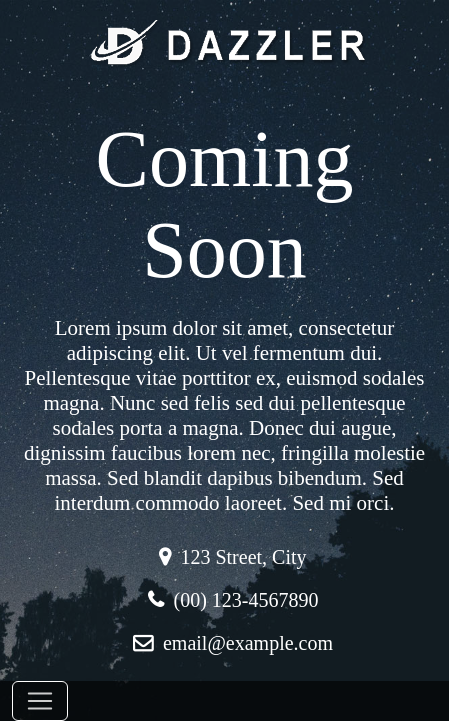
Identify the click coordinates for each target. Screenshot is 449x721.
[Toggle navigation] (40, 701)
